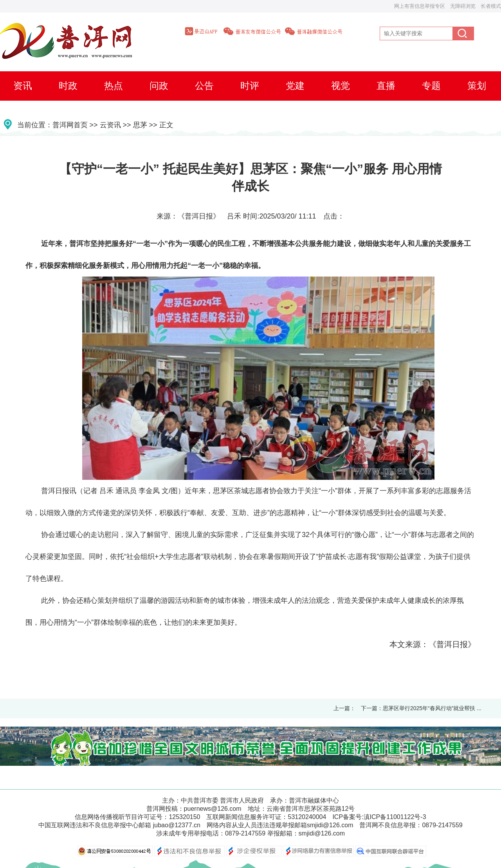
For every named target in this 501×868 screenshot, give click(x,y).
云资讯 (110, 125)
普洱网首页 (70, 125)
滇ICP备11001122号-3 (395, 817)
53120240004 (307, 817)
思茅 (140, 125)
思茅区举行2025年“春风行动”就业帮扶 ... (432, 708)
